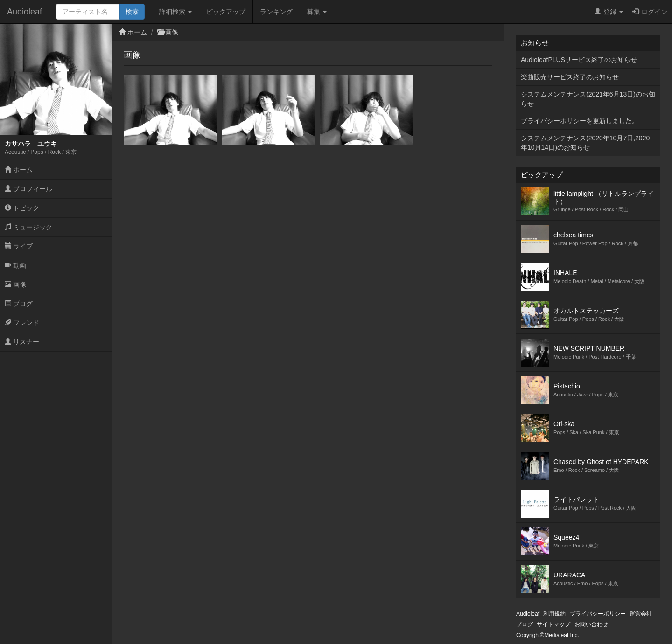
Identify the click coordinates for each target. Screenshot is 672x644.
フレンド (22, 323)
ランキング (276, 12)
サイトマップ (553, 624)
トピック (22, 208)
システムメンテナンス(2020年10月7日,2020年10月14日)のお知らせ (585, 143)
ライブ (19, 246)
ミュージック (28, 227)
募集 (317, 12)
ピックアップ (226, 12)
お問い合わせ (591, 624)
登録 (609, 12)
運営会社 (641, 614)
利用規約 (554, 614)
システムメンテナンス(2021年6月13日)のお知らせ (588, 99)
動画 (15, 265)
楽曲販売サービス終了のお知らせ (570, 77)
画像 (15, 284)
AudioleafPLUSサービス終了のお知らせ (579, 60)
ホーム (19, 170)
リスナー (22, 342)
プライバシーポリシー (598, 614)
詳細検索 (175, 12)
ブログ (19, 304)
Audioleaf (24, 12)
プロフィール (28, 189)
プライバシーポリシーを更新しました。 (580, 121)
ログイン (650, 12)
